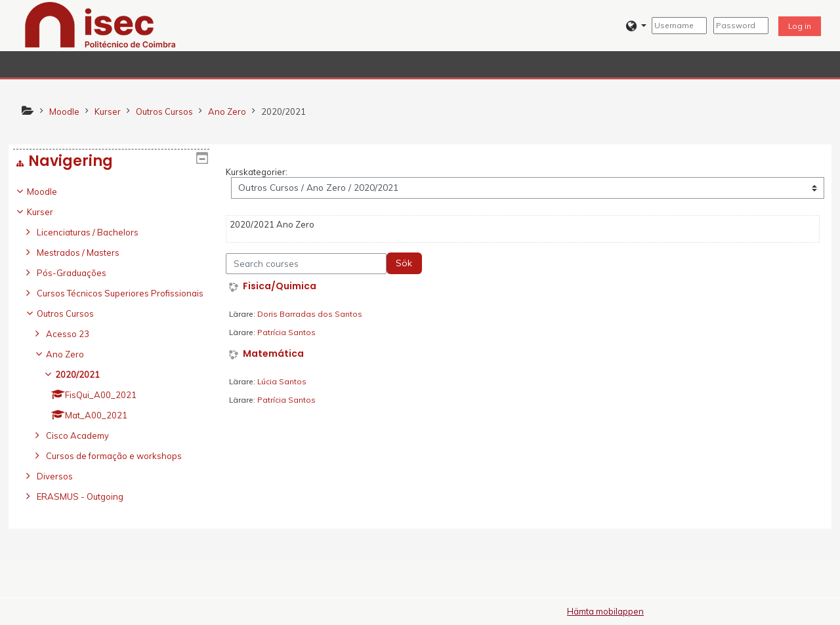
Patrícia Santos (286, 332)
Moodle (52, 192)
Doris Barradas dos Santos (310, 314)
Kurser (50, 212)
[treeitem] (111, 353)
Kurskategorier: (257, 172)
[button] (636, 26)
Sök (404, 263)
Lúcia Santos (282, 381)
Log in (800, 26)
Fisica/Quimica (280, 286)
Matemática (273, 354)
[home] (100, 24)
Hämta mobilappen (605, 611)
